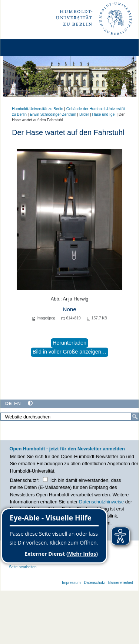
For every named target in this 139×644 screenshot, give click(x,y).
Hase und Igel (104, 114)
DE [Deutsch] (9, 403)
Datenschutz (94, 583)
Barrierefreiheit (121, 583)
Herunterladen (69, 343)
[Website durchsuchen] (69, 417)
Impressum (71, 583)
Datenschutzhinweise (101, 502)
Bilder (84, 114)
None (69, 309)
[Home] (27, 48)
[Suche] (135, 417)
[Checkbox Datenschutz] (45, 479)
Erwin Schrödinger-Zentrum (53, 114)
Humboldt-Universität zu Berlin (37, 109)
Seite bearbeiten (23, 567)
